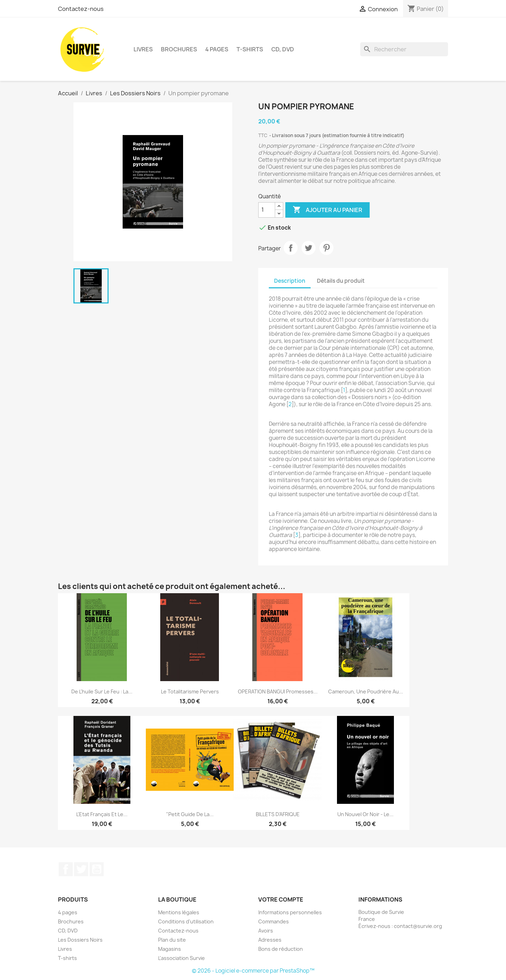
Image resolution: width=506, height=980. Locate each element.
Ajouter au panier (327, 210)
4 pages (217, 49)
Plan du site (172, 940)
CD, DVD (283, 49)
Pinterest (326, 248)
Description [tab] (290, 281)
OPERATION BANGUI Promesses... (278, 691)
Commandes (274, 921)
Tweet (309, 248)
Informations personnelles (290, 912)
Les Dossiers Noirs (80, 940)
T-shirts (250, 49)
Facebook (66, 869)
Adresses (270, 940)
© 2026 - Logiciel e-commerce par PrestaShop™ (253, 971)
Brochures (179, 49)
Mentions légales (179, 912)
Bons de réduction (281, 949)
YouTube (97, 869)
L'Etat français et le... (102, 814)
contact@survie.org (418, 926)
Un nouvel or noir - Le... (365, 814)
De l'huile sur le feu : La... (102, 691)
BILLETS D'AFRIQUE (278, 814)
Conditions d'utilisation (186, 921)
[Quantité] (267, 210)
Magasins (170, 949)
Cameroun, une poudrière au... (366, 691)
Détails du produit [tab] (341, 281)
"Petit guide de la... (190, 814)
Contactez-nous (81, 9)
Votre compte (281, 899)
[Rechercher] (404, 49)
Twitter (81, 869)
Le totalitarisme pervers (190, 691)
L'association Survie (181, 958)
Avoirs (266, 931)
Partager (291, 248)
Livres (143, 49)
